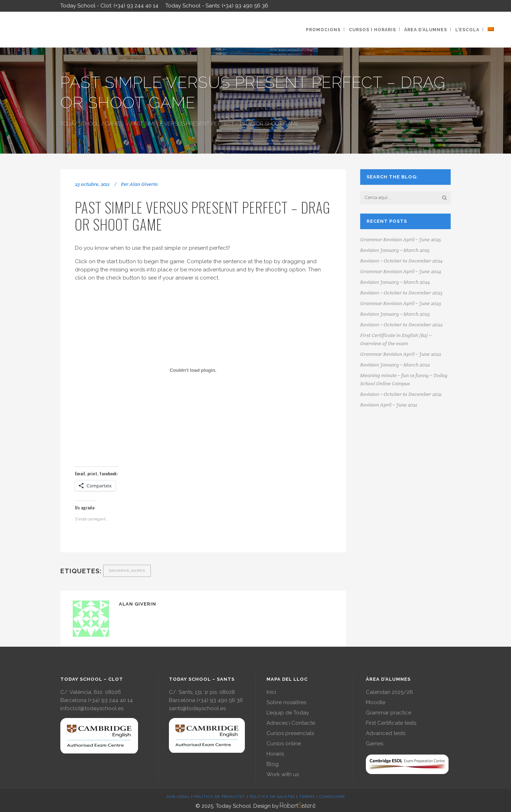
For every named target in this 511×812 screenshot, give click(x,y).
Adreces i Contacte (291, 723)
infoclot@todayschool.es (92, 708)
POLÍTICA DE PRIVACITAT (220, 797)
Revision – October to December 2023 (401, 293)
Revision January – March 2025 (395, 250)
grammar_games (127, 571)
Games (114, 124)
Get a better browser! (203, 367)
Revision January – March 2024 (395, 282)
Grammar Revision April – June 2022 (401, 354)
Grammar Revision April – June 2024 (401, 271)
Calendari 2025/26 (389, 692)
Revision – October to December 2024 (401, 261)
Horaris (275, 754)
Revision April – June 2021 (389, 405)
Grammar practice (389, 713)
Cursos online (284, 744)
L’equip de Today (288, 713)
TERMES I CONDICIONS (322, 797)
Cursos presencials (290, 733)
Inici (271, 692)
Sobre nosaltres (286, 702)
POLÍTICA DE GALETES (272, 797)
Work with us (283, 774)
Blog (273, 764)
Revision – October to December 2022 (401, 325)
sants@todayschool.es (197, 708)
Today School (80, 124)
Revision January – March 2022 (395, 365)
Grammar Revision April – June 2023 (401, 303)
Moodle (376, 702)
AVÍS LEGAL (178, 797)
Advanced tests (386, 733)
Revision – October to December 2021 (401, 394)
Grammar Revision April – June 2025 (401, 239)
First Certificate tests (391, 723)
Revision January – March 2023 (395, 314)
